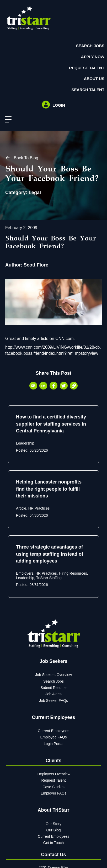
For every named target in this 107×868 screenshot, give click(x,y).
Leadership (25, 443)
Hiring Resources (73, 573)
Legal (35, 193)
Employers (25, 573)
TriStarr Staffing (49, 578)
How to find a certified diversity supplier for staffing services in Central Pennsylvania (51, 424)
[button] (7, 120)
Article (21, 508)
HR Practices (39, 508)
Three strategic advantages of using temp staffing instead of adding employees (50, 554)
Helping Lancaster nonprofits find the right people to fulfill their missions (49, 489)
